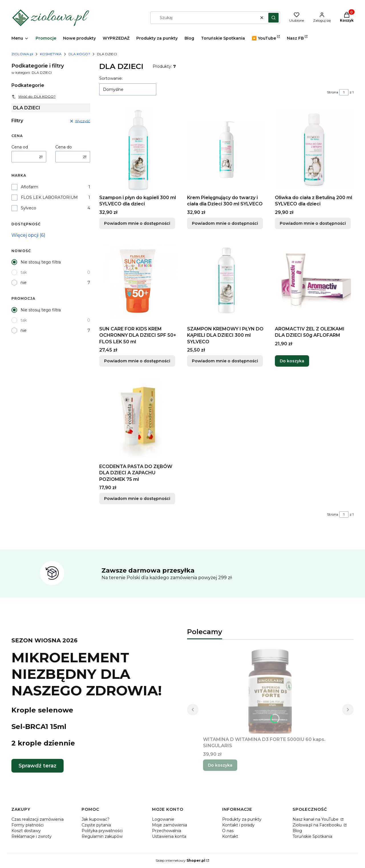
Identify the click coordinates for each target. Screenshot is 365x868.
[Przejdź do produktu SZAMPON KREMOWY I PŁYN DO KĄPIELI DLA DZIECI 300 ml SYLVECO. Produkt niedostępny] (226, 281)
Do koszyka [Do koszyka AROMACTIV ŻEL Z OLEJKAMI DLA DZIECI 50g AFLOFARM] (292, 361)
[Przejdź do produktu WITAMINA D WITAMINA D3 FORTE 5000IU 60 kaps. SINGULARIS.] (270, 691)
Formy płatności (28, 825)
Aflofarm (30, 187)
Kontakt (230, 836)
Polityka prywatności (102, 831)
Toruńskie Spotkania (312, 836)
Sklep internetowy (181, 860)
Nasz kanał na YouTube (316, 819)
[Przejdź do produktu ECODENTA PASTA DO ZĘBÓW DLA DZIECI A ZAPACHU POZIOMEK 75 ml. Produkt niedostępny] (139, 418)
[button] (273, 18)
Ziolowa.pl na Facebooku (318, 825)
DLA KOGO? (79, 54)
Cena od (20, 147)
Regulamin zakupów (102, 836)
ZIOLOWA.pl (22, 54)
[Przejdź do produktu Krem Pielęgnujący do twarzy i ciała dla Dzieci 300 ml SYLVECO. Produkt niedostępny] (226, 150)
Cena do (64, 147)
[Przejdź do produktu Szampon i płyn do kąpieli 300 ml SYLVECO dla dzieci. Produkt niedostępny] (139, 150)
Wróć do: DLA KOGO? (34, 97)
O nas (228, 831)
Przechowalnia (167, 831)
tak (24, 272)
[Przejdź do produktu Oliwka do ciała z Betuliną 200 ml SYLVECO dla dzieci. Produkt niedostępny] (314, 150)
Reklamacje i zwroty (32, 836)
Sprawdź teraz (37, 766)
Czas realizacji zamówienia (37, 819)
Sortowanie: (111, 78)
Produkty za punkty (242, 819)
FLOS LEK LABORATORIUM (49, 197)
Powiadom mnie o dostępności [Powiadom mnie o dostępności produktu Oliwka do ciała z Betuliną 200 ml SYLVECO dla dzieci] (313, 223)
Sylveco (29, 208)
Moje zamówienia (170, 825)
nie (24, 283)
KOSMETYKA (51, 54)
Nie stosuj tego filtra (41, 262)
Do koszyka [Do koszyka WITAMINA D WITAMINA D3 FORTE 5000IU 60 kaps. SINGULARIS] (220, 765)
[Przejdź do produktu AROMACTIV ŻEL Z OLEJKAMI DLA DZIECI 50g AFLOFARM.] (314, 281)
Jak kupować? (96, 819)
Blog (297, 831)
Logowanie (163, 819)
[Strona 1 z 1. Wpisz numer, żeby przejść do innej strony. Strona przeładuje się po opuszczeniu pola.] (344, 92)
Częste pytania (96, 825)
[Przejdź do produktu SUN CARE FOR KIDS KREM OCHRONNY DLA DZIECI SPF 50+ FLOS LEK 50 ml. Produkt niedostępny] (139, 281)
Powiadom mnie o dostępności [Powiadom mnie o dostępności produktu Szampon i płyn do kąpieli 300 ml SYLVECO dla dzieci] (137, 223)
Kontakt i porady (238, 825)
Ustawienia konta (169, 836)
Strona (333, 92)
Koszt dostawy (26, 831)
